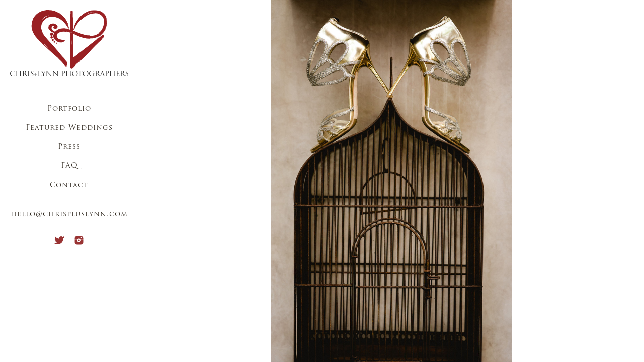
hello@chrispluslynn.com (69, 214)
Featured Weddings (69, 128)
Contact (69, 185)
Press (69, 147)
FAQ (69, 166)
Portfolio (69, 109)
